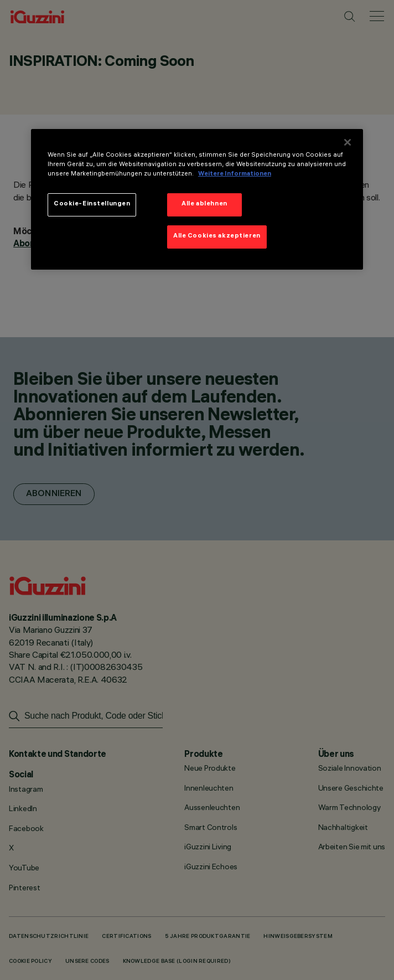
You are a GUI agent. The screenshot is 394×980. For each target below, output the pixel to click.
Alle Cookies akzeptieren (217, 236)
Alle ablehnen (204, 204)
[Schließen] (348, 142)
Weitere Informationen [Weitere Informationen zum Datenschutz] (235, 174)
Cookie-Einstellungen (92, 204)
